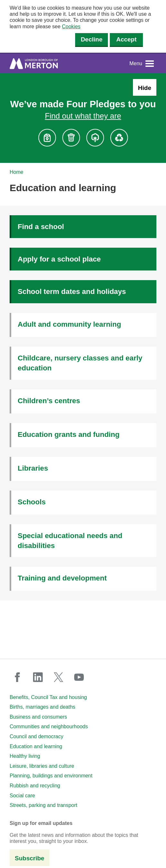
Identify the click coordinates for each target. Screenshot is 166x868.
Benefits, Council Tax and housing (48, 697)
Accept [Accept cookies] (126, 39)
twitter (58, 677)
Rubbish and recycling (35, 786)
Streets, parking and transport (44, 805)
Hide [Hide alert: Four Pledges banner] (145, 88)
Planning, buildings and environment (51, 776)
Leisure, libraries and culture (42, 766)
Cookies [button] (71, 27)
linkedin (38, 677)
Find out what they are (83, 116)
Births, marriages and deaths (43, 707)
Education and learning (36, 746)
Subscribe (30, 858)
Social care (22, 796)
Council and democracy (36, 736)
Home (17, 172)
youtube (79, 677)
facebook (17, 677)
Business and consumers (38, 717)
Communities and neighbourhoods (49, 726)
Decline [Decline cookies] (92, 39)
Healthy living (25, 756)
